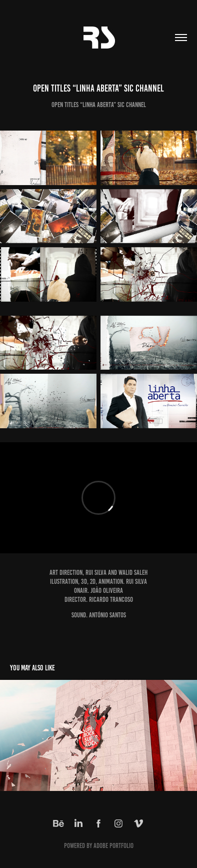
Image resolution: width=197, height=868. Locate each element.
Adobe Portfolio (113, 846)
